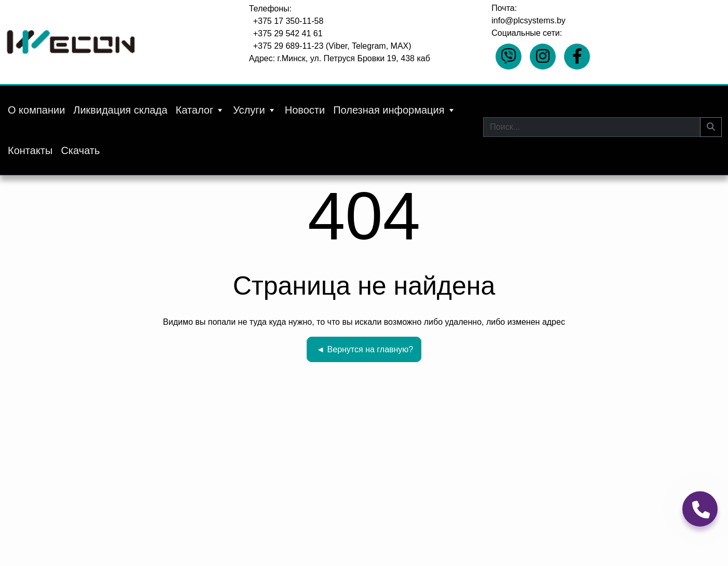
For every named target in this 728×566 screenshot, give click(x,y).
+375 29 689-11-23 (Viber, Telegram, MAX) (332, 46)
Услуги (255, 110)
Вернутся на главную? (365, 349)
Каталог (201, 110)
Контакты (30, 150)
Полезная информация (394, 110)
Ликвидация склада (120, 110)
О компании (36, 110)
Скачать (80, 150)
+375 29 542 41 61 (288, 33)
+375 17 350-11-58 (289, 21)
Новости (305, 110)
